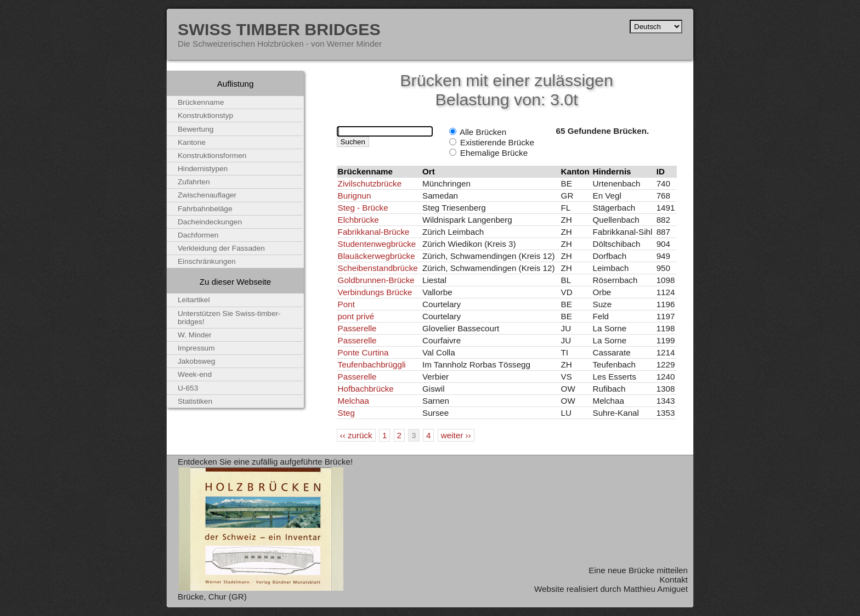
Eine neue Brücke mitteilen (638, 570)
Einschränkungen (207, 261)
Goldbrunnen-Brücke (376, 280)
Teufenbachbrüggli (372, 364)
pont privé (356, 316)
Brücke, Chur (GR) (212, 597)
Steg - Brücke (363, 208)
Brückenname (201, 102)
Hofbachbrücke (366, 389)
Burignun (355, 196)
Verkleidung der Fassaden (221, 248)
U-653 (188, 388)
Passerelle (357, 328)
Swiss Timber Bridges (279, 29)
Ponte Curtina (363, 352)
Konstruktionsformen (212, 156)
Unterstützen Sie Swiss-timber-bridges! (229, 318)
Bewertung (196, 129)
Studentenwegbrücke (377, 244)
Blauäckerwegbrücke (377, 256)
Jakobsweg (196, 361)
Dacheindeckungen (210, 222)
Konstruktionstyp (205, 115)
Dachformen (198, 235)
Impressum (196, 348)
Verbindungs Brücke (375, 292)
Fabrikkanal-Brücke (374, 232)
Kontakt (674, 580)
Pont (346, 304)
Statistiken (195, 401)
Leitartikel (194, 300)
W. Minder (195, 335)
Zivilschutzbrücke (370, 183)
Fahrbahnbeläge (205, 209)
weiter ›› (456, 435)
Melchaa (353, 401)
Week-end (195, 374)
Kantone (192, 142)
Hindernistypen (203, 169)
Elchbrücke (358, 220)
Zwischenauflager (207, 195)
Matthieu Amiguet (656, 589)
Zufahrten (194, 182)
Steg (346, 413)
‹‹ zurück (356, 435)
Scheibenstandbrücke (378, 268)
